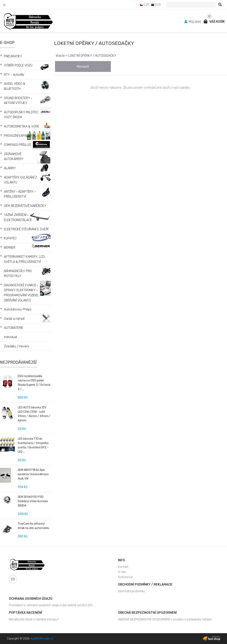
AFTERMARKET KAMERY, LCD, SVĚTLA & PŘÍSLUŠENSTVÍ (25, 259)
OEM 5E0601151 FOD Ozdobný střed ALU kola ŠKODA (33, 501)
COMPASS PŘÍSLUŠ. (18, 145)
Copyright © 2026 (30, 639)
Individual (10, 337)
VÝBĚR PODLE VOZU (18, 65)
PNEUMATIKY (13, 56)
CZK (145, 5)
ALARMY (10, 168)
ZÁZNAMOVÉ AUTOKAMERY (14, 157)
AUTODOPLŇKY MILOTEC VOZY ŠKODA (21, 115)
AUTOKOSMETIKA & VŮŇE (22, 126)
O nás (122, 572)
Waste (60, 56)
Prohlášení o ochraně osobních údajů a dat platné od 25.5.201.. (51, 605)
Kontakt (123, 567)
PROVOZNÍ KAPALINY (18, 136)
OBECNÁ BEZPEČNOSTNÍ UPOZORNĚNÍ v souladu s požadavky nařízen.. (165, 619)
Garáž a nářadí (14, 319)
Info (121, 560)
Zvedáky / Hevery (17, 346)
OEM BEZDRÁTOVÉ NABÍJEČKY (25, 206)
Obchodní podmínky (131, 591)
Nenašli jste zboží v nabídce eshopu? (34, 619)
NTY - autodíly (14, 75)
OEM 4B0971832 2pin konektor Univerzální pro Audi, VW (33, 474)
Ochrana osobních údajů (31, 599)
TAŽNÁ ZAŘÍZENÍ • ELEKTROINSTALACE (18, 217)
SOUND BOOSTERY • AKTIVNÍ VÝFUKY (18, 101)
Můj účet (193, 22)
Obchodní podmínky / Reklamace (145, 584)
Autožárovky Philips (18, 309)
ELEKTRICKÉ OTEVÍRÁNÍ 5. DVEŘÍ (26, 229)
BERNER (10, 248)
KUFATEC (10, 238)
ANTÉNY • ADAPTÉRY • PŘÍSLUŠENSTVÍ (20, 194)
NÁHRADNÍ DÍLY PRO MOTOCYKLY (18, 274)
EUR (156, 5)
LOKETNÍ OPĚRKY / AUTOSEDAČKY (92, 56)
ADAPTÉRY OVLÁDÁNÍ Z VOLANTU (20, 180)
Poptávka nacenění (25, 613)
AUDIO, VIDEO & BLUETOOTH (15, 86)
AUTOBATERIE (14, 328)
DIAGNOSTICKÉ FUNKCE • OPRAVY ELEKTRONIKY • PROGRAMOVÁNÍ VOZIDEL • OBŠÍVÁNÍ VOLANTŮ (22, 293)
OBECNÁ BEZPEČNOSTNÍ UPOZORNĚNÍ (147, 613)
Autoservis (125, 577)
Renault (83, 66)
